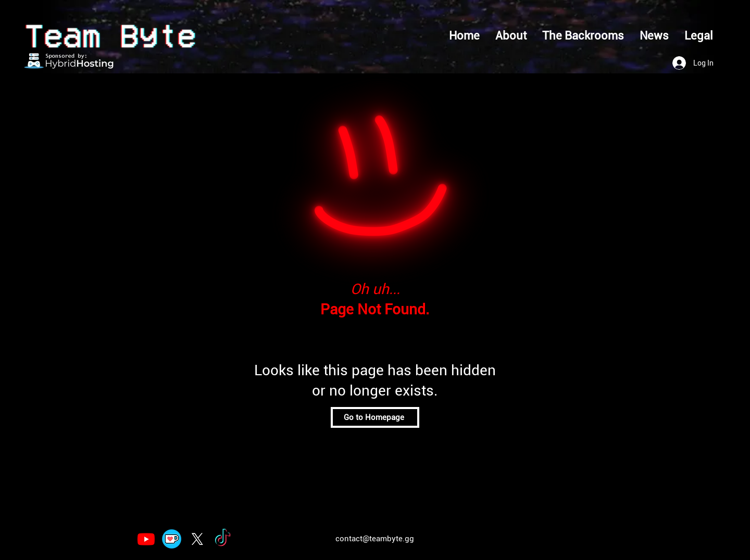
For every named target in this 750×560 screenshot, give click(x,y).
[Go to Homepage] (375, 417)
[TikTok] (223, 539)
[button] (699, 36)
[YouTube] (146, 539)
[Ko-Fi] (172, 539)
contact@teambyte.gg (375, 539)
